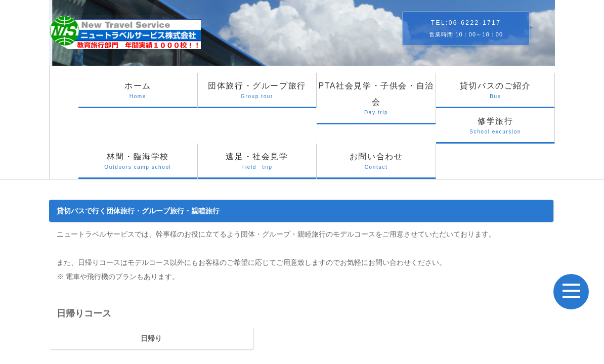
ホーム (138, 95)
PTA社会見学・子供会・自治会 (376, 103)
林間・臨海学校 (138, 166)
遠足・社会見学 (257, 166)
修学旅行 (495, 130)
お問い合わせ (376, 166)
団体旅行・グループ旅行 (257, 95)
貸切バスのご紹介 (495, 95)
